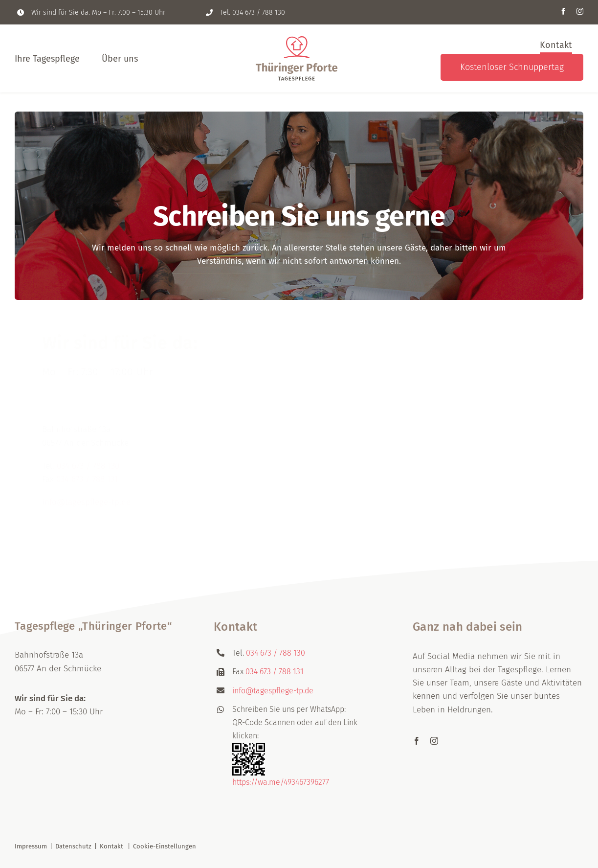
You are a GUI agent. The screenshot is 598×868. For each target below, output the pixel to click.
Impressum (31, 846)
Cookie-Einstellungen (165, 846)
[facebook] (563, 11)
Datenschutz (73, 846)
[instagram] (580, 11)
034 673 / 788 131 (87, 473)
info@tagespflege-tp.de (86, 497)
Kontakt (111, 846)
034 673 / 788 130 (259, 12)
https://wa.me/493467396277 (281, 782)
